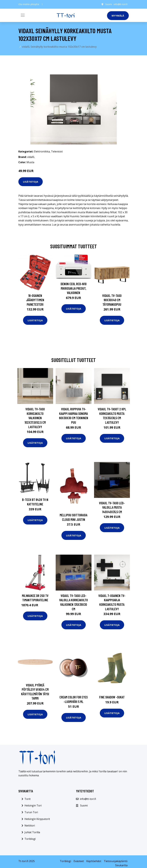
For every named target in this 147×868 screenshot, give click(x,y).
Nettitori (30, 826)
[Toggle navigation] (23, 15)
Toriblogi (30, 839)
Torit (28, 799)
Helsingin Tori (33, 805)
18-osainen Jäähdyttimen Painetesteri (35, 300)
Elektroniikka (42, 151)
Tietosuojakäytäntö (116, 861)
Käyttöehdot (94, 861)
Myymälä (118, 16)
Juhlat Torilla (32, 832)
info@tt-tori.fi (121, 4)
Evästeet (79, 861)
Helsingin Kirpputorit (37, 819)
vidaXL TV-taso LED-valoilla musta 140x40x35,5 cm (112, 507)
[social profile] (42, 4)
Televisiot (57, 151)
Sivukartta (121, 865)
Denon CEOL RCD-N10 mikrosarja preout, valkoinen (74, 288)
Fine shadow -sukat (112, 697)
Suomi (109, 4)
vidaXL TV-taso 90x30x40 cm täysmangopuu (112, 300)
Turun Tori (31, 812)
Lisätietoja (31, 182)
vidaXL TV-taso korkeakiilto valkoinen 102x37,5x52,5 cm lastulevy (35, 418)
